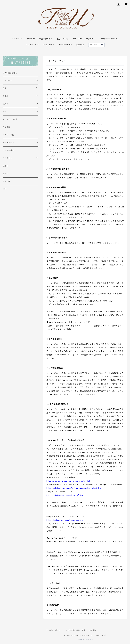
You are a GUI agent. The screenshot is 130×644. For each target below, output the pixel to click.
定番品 (6, 166)
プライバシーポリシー (54, 630)
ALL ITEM (77, 39)
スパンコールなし (10, 119)
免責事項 (80, 45)
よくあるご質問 (32, 45)
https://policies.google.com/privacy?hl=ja (65, 495)
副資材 (6, 174)
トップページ (17, 39)
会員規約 (93, 630)
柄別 (5, 112)
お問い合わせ (49, 45)
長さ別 (6, 104)
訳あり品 (7, 181)
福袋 (5, 189)
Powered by (85, 639)
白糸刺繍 (7, 127)
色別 (5, 88)
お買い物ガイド (46, 39)
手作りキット (8, 158)
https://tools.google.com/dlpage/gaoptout (65, 520)
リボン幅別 (7, 81)
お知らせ (31, 39)
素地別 (6, 96)
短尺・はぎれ (8, 143)
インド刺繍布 (8, 150)
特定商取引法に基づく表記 (76, 630)
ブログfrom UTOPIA (109, 39)
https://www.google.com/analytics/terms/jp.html (68, 481)
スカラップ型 (8, 135)
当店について (63, 39)
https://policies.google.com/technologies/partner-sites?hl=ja (74, 488)
